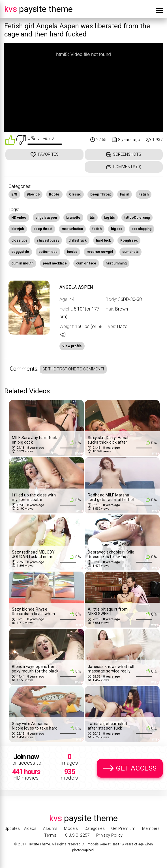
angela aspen (46, 218)
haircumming (116, 263)
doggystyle (20, 252)
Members (151, 828)
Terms (50, 835)
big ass (117, 229)
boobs (72, 252)
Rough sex (129, 240)
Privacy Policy (110, 835)
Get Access (136, 768)
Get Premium (123, 828)
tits (92, 218)
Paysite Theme (38, 9)
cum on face (86, 263)
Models (71, 828)
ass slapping (142, 229)
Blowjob (33, 194)
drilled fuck (78, 240)
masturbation (72, 229)
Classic (75, 194)
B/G (14, 194)
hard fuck (103, 240)
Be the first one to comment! (73, 369)
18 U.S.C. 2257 (76, 835)
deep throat (43, 229)
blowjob (18, 229)
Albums (50, 828)
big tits (110, 218)
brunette (73, 218)
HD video (19, 218)
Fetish (144, 194)
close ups (19, 240)
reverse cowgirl (100, 252)
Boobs (54, 194)
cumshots (130, 252)
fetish (97, 229)
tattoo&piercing (137, 218)
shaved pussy (48, 240)
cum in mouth (22, 263)
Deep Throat (100, 194)
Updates (12, 828)
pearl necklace (55, 263)
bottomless (48, 252)
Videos (30, 828)
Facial (125, 194)
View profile (72, 346)
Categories (95, 828)
